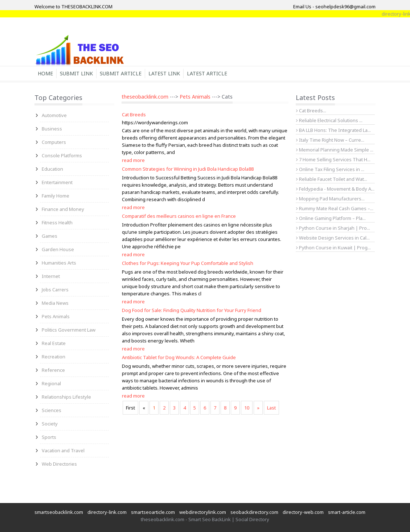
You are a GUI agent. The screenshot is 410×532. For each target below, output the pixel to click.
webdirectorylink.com (203, 512)
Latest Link (164, 73)
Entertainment (57, 182)
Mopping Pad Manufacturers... (330, 199)
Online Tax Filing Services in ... (330, 169)
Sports (49, 437)
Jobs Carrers (55, 290)
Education (52, 169)
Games (50, 236)
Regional (51, 383)
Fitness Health (57, 223)
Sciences (52, 410)
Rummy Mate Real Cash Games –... (335, 208)
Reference (53, 370)
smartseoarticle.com (153, 512)
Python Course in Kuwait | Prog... (333, 248)
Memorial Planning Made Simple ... (335, 150)
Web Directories (59, 464)
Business (52, 129)
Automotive (54, 115)
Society (50, 424)
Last (271, 408)
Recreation (54, 357)
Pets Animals (56, 316)
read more (133, 160)
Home (45, 73)
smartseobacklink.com (59, 512)
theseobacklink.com (145, 97)
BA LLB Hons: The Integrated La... (333, 130)
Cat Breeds (134, 115)
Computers (54, 142)
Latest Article (207, 73)
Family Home (56, 196)
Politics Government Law (69, 330)
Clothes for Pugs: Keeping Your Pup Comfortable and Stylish (188, 263)
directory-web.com (303, 512)
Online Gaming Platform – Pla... (331, 218)
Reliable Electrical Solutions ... (329, 120)
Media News (55, 303)
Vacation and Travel (63, 450)
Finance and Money (63, 209)
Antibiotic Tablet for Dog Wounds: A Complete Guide (179, 357)
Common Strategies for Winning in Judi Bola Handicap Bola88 (188, 169)
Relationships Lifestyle (66, 397)
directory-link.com (107, 512)
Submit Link (76, 73)
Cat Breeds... (311, 111)
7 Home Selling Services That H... (333, 159)
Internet (51, 276)
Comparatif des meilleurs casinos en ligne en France (179, 216)
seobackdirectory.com (254, 512)
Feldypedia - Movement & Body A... (335, 189)
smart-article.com (347, 512)
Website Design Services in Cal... (333, 238)
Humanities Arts (59, 263)
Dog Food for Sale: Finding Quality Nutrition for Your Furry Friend (192, 310)
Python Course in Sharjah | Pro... (333, 228)
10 (247, 408)
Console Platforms (62, 155)
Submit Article (121, 73)
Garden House (58, 249)
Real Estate (54, 343)
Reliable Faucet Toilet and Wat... (332, 179)
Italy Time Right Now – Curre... (330, 140)
